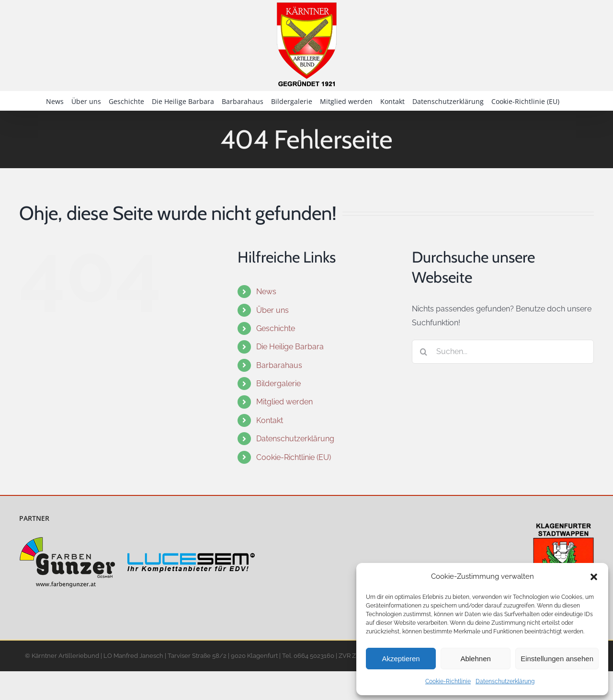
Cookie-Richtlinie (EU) (294, 457)
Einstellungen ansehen (557, 659)
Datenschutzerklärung (505, 681)
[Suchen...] (503, 352)
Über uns (272, 310)
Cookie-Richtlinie (448, 681)
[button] (594, 577)
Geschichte (276, 328)
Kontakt (270, 420)
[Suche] (424, 352)
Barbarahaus (279, 365)
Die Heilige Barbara (290, 347)
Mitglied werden (284, 402)
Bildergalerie (278, 384)
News (266, 292)
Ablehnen (475, 659)
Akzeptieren (401, 659)
